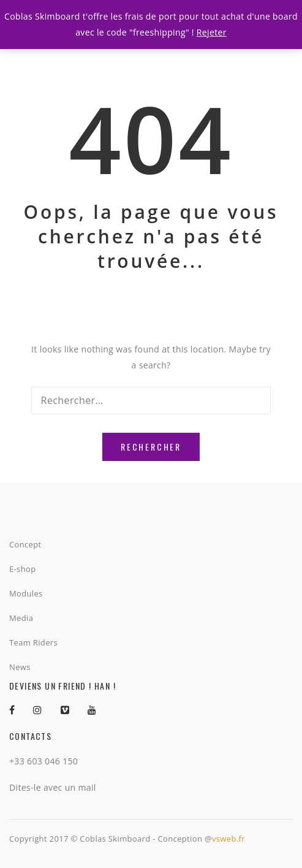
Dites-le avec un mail (53, 787)
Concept (25, 544)
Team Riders (33, 642)
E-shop (22, 569)
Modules (26, 593)
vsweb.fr (228, 839)
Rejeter (212, 32)
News (20, 667)
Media (21, 618)
